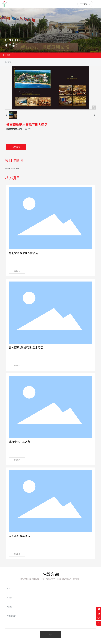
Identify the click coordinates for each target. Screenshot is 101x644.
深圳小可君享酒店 (19, 536)
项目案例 (12, 47)
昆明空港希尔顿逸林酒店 (23, 253)
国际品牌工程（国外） (19, 129)
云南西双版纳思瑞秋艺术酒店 (26, 348)
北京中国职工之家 (19, 442)
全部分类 (6, 55)
